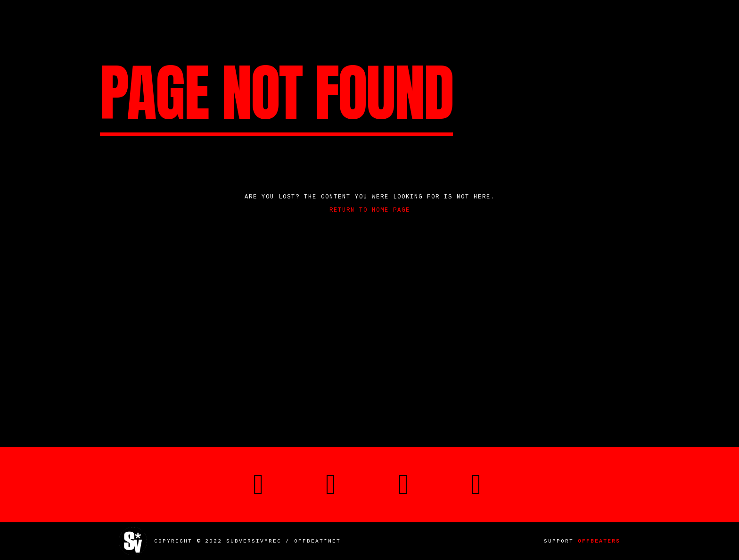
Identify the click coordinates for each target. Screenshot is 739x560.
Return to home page (370, 210)
